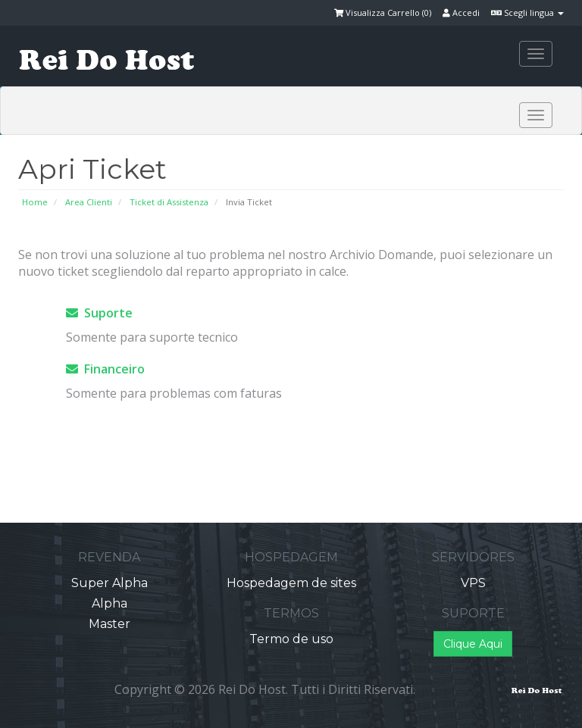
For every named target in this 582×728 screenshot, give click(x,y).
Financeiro (105, 369)
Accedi (461, 12)
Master (110, 624)
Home (35, 202)
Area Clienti (89, 202)
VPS (473, 583)
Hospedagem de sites (291, 583)
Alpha (110, 603)
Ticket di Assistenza (169, 202)
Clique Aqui (473, 644)
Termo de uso (291, 639)
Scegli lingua (527, 12)
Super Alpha (110, 583)
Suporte (99, 313)
